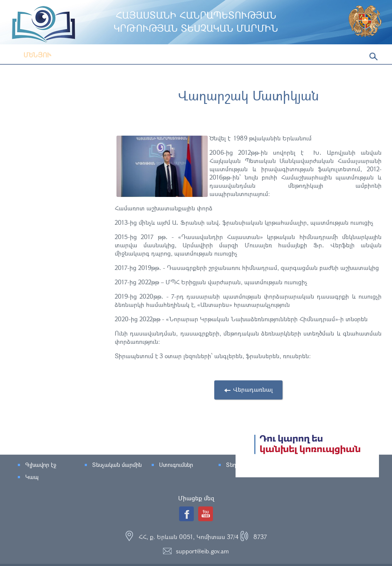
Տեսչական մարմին (117, 465)
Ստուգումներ (176, 465)
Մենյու (31, 55)
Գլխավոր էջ (41, 465)
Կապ (32, 477)
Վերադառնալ (253, 389)
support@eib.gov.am (203, 551)
